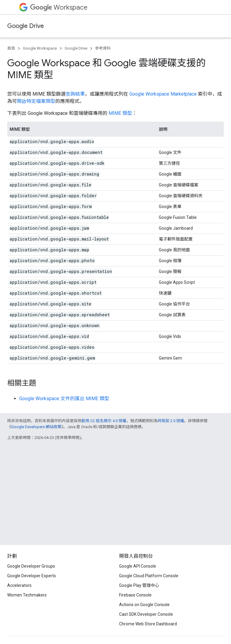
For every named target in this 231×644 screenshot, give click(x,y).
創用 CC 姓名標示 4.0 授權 (104, 421)
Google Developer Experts (32, 576)
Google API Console (138, 566)
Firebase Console (135, 595)
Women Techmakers (27, 595)
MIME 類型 (120, 113)
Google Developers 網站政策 (36, 427)
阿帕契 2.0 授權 (171, 421)
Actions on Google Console (144, 605)
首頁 (11, 48)
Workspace (59, 7)
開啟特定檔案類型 (36, 101)
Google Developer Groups (31, 566)
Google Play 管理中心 (139, 585)
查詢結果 (75, 94)
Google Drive (26, 26)
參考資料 (103, 48)
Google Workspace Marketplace (163, 94)
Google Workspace (40, 48)
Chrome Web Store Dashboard (148, 624)
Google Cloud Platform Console (149, 576)
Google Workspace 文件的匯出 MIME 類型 (64, 399)
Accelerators (19, 585)
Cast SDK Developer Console (146, 614)
